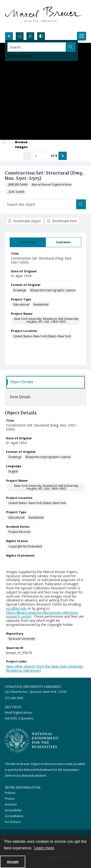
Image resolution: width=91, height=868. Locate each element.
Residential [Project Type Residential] (41, 304)
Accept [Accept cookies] (13, 862)
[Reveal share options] (20, 36)
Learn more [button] (44, 848)
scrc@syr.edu (16, 608)
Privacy (10, 799)
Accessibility (13, 810)
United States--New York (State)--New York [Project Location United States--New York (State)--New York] (42, 336)
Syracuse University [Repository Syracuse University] (22, 639)
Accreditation (14, 816)
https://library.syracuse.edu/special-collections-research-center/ (42, 615)
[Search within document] (81, 204)
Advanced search (19, 56)
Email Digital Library (18, 713)
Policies (10, 793)
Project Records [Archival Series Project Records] (19, 532)
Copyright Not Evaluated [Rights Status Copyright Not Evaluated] (25, 546)
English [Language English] (13, 471)
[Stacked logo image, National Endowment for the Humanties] (32, 740)
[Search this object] (41, 204)
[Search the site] (37, 47)
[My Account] (30, 36)
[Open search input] (9, 36)
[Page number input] (41, 156)
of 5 (54, 156)
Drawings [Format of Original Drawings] (20, 290)
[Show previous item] (27, 156)
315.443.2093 (14, 698)
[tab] (28, 242)
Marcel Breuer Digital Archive (52, 185)
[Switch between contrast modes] (41, 36)
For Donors (13, 822)
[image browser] (18, 145)
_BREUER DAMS (17, 185)
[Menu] (82, 36)
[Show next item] (63, 156)
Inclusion (11, 804)
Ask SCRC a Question (19, 718)
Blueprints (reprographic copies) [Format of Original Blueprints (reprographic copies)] (53, 290)
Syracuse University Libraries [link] (33, 687)
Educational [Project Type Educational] (21, 304)
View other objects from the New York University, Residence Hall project (45, 668)
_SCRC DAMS (16, 192)
